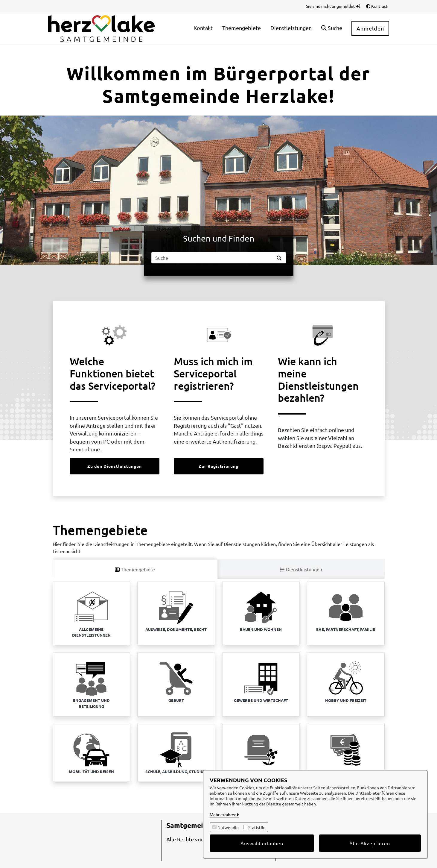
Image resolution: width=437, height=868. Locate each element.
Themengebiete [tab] (135, 569)
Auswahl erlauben (262, 843)
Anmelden (370, 28)
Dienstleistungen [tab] (301, 569)
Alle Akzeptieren (370, 843)
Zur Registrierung (218, 466)
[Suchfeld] (213, 258)
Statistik (256, 827)
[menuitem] (203, 29)
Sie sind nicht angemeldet (333, 6)
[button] (332, 29)
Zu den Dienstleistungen (115, 466)
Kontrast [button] (377, 6)
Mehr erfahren (223, 814)
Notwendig (228, 827)
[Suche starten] (280, 258)
